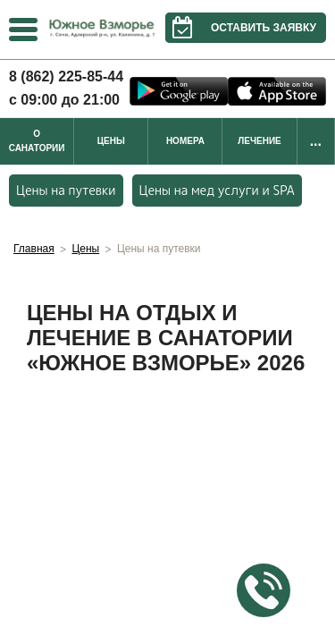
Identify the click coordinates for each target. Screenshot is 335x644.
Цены (111, 141)
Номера (185, 141)
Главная (34, 249)
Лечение (259, 141)
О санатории (37, 141)
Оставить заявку (241, 28)
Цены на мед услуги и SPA (217, 190)
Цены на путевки (66, 190)
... (316, 141)
